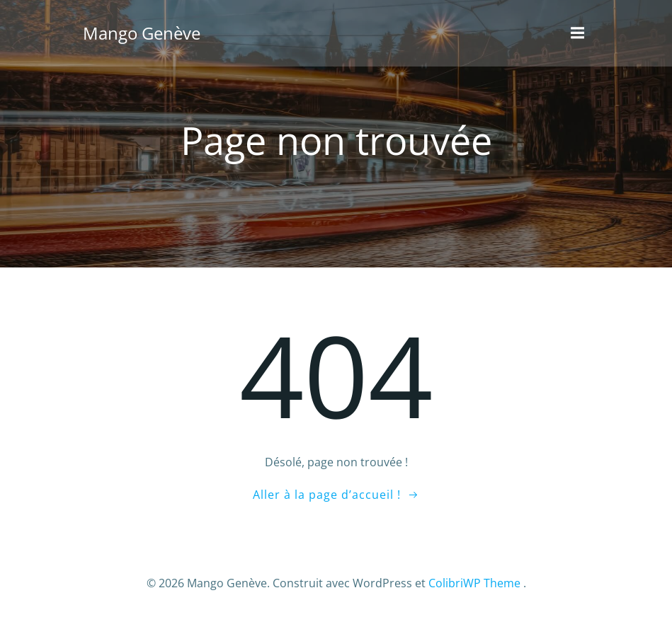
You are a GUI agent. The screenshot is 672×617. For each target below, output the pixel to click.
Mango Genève (140, 31)
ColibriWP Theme (474, 579)
